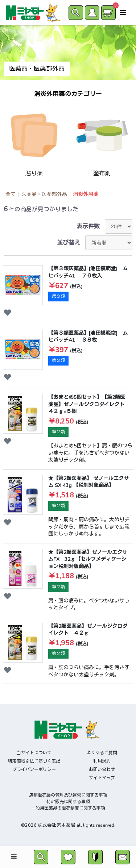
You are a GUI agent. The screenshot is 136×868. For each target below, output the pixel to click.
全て (11, 194)
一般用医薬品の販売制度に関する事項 (68, 808)
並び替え (69, 243)
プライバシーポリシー (34, 769)
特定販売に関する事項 (68, 802)
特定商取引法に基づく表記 (34, 761)
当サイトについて (34, 753)
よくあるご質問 (102, 753)
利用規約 (102, 761)
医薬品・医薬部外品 (44, 194)
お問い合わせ (102, 769)
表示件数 (88, 226)
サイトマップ (102, 778)
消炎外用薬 (86, 194)
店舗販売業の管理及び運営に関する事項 (68, 795)
